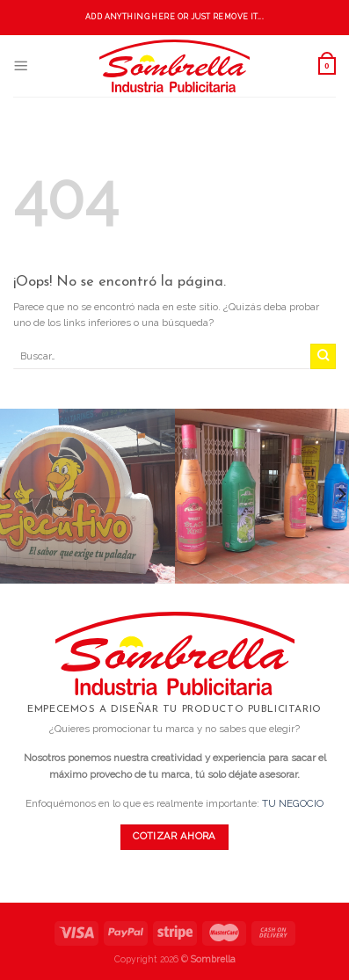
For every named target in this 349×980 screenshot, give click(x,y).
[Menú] (21, 65)
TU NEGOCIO (293, 803)
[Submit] (323, 356)
